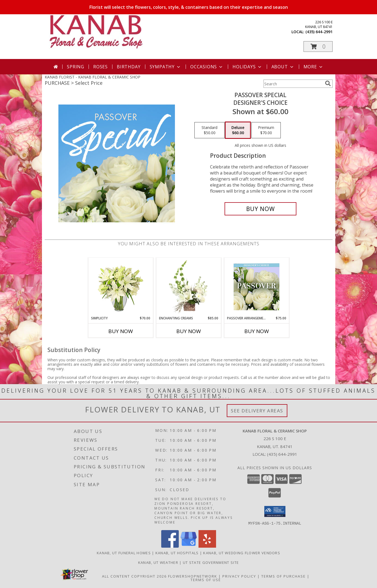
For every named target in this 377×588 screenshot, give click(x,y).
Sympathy (165, 67)
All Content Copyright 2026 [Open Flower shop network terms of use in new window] (134, 576)
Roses (100, 67)
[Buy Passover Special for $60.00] (261, 209)
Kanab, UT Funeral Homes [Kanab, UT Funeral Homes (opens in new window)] (124, 553)
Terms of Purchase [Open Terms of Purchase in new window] (284, 576)
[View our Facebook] (170, 546)
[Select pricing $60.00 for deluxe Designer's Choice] (238, 130)
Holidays (247, 67)
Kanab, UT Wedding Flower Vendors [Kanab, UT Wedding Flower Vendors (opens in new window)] (242, 553)
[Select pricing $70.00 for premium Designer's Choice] (266, 130)
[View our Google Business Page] (189, 546)
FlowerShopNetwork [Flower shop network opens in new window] (193, 576)
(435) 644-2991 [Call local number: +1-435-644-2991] (319, 32)
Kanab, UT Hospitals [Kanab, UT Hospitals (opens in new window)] (177, 553)
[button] (318, 47)
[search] (328, 83)
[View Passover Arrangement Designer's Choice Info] (256, 287)
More (314, 67)
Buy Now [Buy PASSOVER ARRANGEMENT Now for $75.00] (257, 331)
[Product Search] (293, 84)
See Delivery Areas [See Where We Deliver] (257, 411)
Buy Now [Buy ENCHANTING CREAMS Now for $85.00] (189, 331)
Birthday (129, 67)
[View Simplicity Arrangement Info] (121, 287)
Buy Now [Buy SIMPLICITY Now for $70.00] (121, 331)
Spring (76, 67)
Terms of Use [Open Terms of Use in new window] (206, 579)
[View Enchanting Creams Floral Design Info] (188, 287)
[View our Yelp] (207, 546)
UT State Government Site (211, 562)
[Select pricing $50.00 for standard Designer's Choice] (209, 130)
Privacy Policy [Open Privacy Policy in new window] (239, 576)
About (283, 67)
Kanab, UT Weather (158, 562)
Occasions (207, 67)
